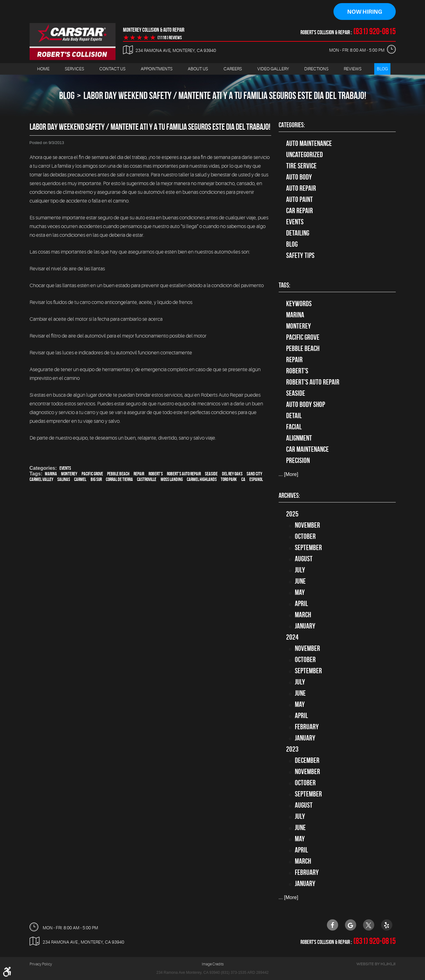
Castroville (147, 479)
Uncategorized (305, 155)
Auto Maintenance (309, 143)
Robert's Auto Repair (184, 474)
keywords (299, 304)
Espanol (256, 479)
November (307, 525)
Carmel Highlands (202, 479)
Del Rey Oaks (232, 474)
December (307, 760)
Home (43, 69)
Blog (382, 69)
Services (74, 69)
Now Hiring (365, 12)
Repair (139, 474)
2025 (292, 514)
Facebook (333, 925)
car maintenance (307, 450)
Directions (316, 69)
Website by (376, 964)
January (305, 626)
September (308, 548)
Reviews (353, 69)
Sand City (254, 474)
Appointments (157, 69)
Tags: (284, 285)
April (301, 604)
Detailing (298, 233)
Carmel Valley (41, 479)
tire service (301, 166)
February (307, 727)
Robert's (156, 474)
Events (65, 468)
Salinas (64, 479)
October (305, 536)
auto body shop (306, 405)
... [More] (288, 475)
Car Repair (300, 211)
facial (294, 427)
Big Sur (96, 479)
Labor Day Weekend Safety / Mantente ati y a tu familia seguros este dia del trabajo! (225, 95)
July (300, 570)
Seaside (211, 474)
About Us (198, 69)
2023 (292, 749)
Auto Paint (300, 199)
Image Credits (213, 964)
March (303, 615)
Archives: (289, 495)
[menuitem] (43, 69)
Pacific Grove (92, 474)
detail (294, 416)
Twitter (369, 925)
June (300, 581)
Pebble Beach (118, 474)
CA (243, 479)
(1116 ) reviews (170, 38)
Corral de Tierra (119, 479)
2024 (292, 637)
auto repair (301, 188)
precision (298, 461)
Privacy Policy (41, 964)
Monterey (69, 474)
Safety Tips (300, 255)
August (304, 559)
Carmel (80, 479)
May (300, 592)
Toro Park (229, 479)
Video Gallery (273, 69)
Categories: (292, 125)
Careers (233, 69)
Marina (51, 474)
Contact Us (112, 69)
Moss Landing (172, 479)
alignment (299, 438)
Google (351, 925)
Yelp (387, 925)
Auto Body (299, 177)
